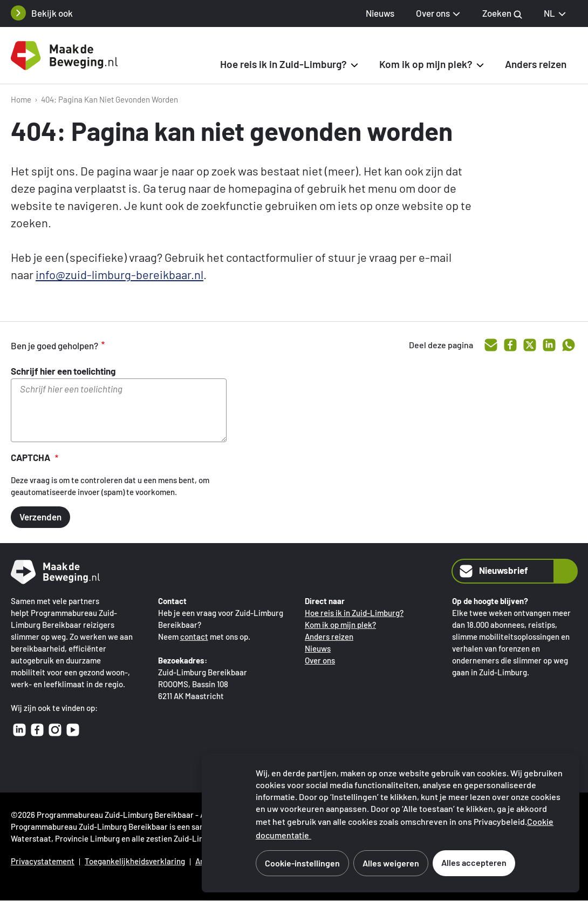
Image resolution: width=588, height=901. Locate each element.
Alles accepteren (474, 862)
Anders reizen (536, 64)
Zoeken (502, 13)
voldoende (152, 346)
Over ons (320, 660)
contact (194, 636)
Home (21, 99)
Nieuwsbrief (493, 571)
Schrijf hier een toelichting (63, 371)
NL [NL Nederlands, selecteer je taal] (555, 13)
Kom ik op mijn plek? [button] (426, 64)
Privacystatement (43, 861)
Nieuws (380, 13)
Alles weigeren (391, 863)
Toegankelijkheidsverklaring (135, 861)
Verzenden (40, 517)
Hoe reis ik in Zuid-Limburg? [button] (283, 64)
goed (129, 346)
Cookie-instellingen (302, 863)
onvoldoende (175, 346)
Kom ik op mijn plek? (340, 625)
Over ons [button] (433, 13)
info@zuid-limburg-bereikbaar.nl (119, 274)
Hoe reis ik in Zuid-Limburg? (354, 613)
